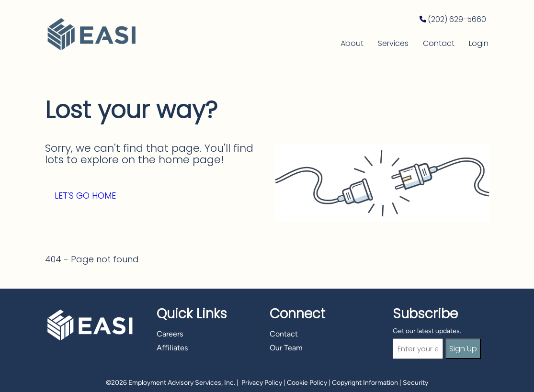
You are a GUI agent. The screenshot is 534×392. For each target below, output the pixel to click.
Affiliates (172, 348)
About (352, 43)
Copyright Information (365, 383)
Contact (439, 43)
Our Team (286, 348)
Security (415, 383)
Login (479, 43)
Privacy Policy (262, 383)
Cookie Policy (307, 383)
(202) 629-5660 (457, 19)
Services (393, 43)
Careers (170, 334)
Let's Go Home (85, 196)
